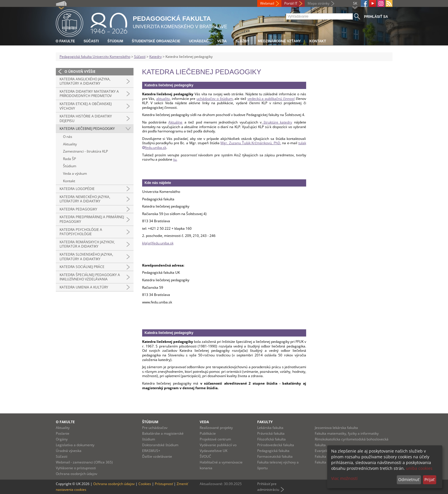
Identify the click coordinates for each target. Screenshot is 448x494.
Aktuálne (175, 122)
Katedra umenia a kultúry (84, 287)
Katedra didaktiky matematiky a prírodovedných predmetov (89, 94)
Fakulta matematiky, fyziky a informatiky (347, 433)
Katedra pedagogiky (78, 209)
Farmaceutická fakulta (275, 456)
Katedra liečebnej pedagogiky (87, 129)
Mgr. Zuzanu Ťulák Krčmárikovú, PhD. (251, 143)
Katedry (156, 57)
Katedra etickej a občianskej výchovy (86, 106)
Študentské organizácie (156, 41)
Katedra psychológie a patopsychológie (81, 232)
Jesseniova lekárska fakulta (336, 428)
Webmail (267, 3)
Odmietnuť (409, 479)
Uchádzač (199, 41)
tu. (175, 159)
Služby (242, 41)
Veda (222, 41)
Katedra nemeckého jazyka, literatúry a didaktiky (85, 199)
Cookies (145, 484)
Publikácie (208, 433)
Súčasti (91, 41)
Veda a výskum (75, 173)
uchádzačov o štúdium (215, 99)
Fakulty (265, 422)
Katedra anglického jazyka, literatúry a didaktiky (85, 81)
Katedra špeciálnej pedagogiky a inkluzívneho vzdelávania (90, 277)
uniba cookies (419, 468)
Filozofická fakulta (271, 439)
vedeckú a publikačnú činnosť (271, 99)
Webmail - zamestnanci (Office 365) (84, 462)
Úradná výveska (69, 451)
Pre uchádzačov (155, 428)
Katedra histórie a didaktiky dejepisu (86, 118)
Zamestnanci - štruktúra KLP (85, 151)
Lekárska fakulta (270, 428)
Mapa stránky (319, 3)
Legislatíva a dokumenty (75, 445)
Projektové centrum (215, 439)
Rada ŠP (69, 159)
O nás (68, 137)
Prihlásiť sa (376, 17)
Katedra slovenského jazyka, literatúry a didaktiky (86, 257)
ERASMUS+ (151, 451)
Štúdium (115, 41)
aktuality (163, 99)
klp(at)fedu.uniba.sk (158, 243)
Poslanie (63, 433)
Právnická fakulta (271, 433)
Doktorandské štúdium (160, 445)
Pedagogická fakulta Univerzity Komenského (95, 57)
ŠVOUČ (205, 456)
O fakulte (65, 41)
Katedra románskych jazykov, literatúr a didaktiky (87, 244)
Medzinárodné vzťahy (279, 41)
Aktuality (70, 144)
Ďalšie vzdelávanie (157, 456)
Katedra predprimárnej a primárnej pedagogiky (92, 219)
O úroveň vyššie (80, 72)
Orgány (62, 439)
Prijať (429, 479)
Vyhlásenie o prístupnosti (76, 468)
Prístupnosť (164, 484)
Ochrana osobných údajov (77, 474)
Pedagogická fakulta (273, 451)
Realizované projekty (216, 428)
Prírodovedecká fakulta (276, 445)
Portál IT (291, 3)
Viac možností (344, 478)
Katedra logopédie (77, 189)
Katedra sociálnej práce (82, 267)
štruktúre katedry (277, 122)
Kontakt (318, 41)
